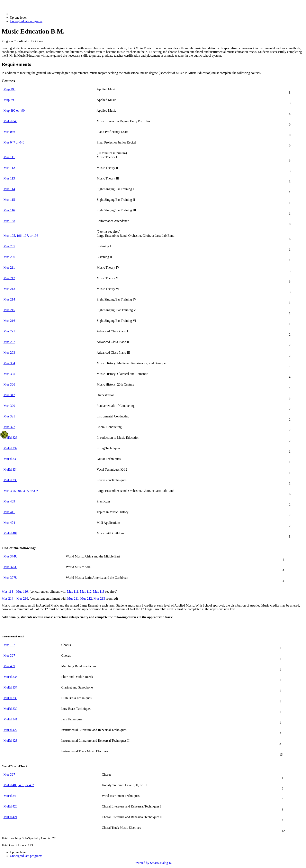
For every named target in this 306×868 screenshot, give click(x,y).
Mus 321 (9, 416)
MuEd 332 (10, 448)
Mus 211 (9, 267)
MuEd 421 (10, 817)
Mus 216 (9, 321)
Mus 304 (9, 363)
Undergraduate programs (26, 21)
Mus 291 (9, 331)
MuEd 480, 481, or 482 (19, 785)
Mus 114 (9, 189)
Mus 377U (10, 578)
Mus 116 (9, 210)
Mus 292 (9, 342)
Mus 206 (9, 257)
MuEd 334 (10, 469)
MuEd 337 (10, 687)
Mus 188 (9, 221)
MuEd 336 (10, 677)
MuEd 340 (10, 796)
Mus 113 (9, 178)
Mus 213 (9, 289)
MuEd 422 (10, 730)
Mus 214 (9, 299)
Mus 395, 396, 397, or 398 (21, 491)
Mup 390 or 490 (14, 110)
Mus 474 (9, 523)
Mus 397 (9, 655)
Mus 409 (9, 501)
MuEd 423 (10, 741)
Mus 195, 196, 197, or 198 (21, 236)
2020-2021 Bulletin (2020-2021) (31, 14)
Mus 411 (9, 512)
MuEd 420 (10, 806)
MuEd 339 (10, 709)
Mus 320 (9, 406)
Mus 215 (9, 310)
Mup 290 (9, 100)
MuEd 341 (10, 719)
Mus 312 (9, 395)
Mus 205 (9, 246)
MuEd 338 (10, 698)
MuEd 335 (10, 480)
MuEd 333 (10, 459)
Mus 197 (9, 645)
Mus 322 (9, 427)
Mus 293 (9, 353)
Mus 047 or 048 (14, 142)
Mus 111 (9, 157)
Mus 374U (10, 556)
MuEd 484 (10, 533)
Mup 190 (9, 89)
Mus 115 (9, 200)
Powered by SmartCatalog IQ (153, 863)
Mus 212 (9, 278)
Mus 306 (9, 384)
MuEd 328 (10, 438)
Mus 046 (9, 132)
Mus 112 (9, 168)
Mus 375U (10, 567)
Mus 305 (9, 374)
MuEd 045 (10, 121)
